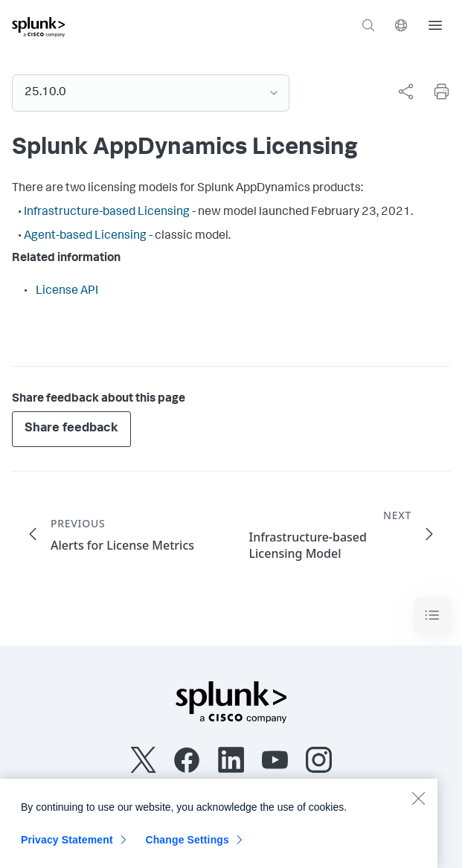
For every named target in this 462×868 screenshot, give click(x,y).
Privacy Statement (67, 849)
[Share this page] (405, 91)
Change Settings (187, 849)
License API (67, 292)
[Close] (418, 807)
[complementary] (400, 91)
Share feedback (71, 429)
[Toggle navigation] (432, 615)
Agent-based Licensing (85, 237)
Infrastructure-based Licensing (107, 213)
